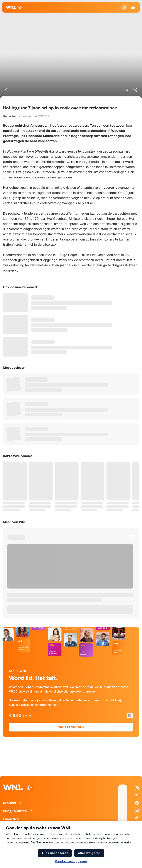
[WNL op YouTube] (137, 810)
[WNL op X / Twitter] (137, 796)
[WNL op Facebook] (137, 803)
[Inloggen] (124, 7)
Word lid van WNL (71, 727)
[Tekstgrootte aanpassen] (126, 90)
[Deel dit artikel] (135, 90)
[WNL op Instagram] (137, 788)
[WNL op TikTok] (137, 818)
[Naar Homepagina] (15, 7)
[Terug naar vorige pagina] (7, 90)
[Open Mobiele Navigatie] (133, 7)
